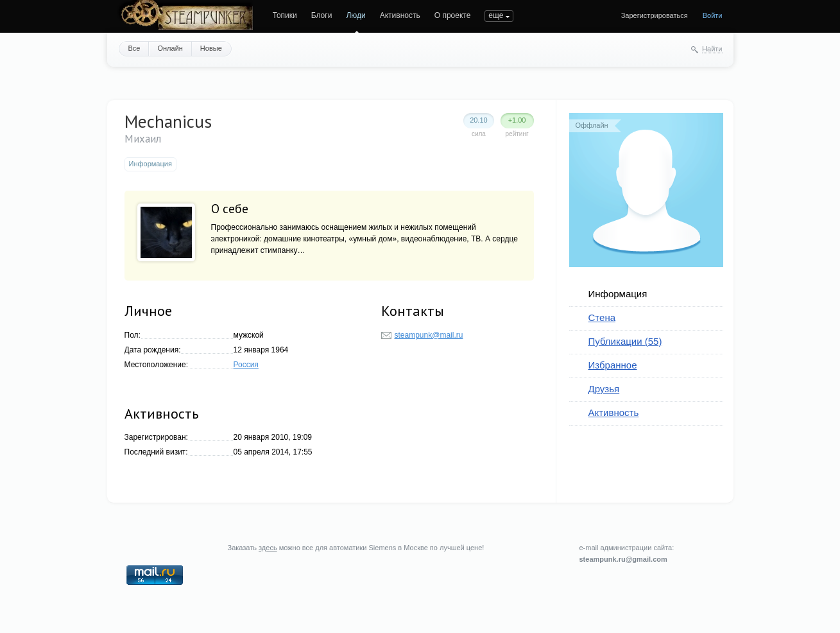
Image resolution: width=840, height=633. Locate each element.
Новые (211, 48)
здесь (268, 548)
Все (134, 48)
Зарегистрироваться (655, 15)
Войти (713, 15)
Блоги (322, 15)
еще (496, 15)
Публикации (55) (625, 341)
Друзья (604, 389)
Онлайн (170, 48)
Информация (618, 294)
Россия (246, 365)
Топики (285, 15)
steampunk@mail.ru (429, 335)
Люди (356, 15)
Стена (602, 317)
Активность (400, 15)
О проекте (453, 15)
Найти (712, 49)
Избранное (613, 365)
